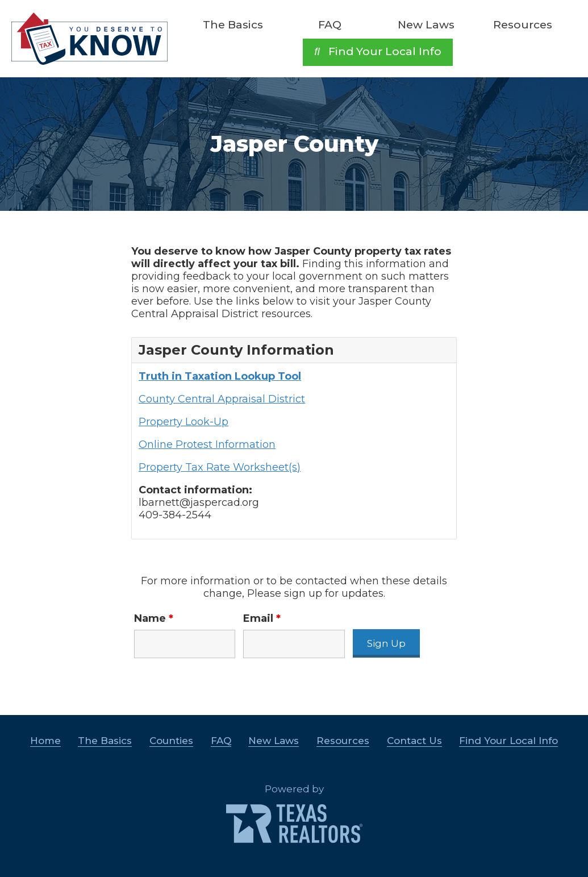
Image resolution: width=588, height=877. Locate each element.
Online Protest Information (207, 444)
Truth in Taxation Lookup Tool (220, 376)
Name (154, 618)
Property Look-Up (184, 422)
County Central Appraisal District (222, 399)
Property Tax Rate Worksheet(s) (220, 467)
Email (262, 618)
